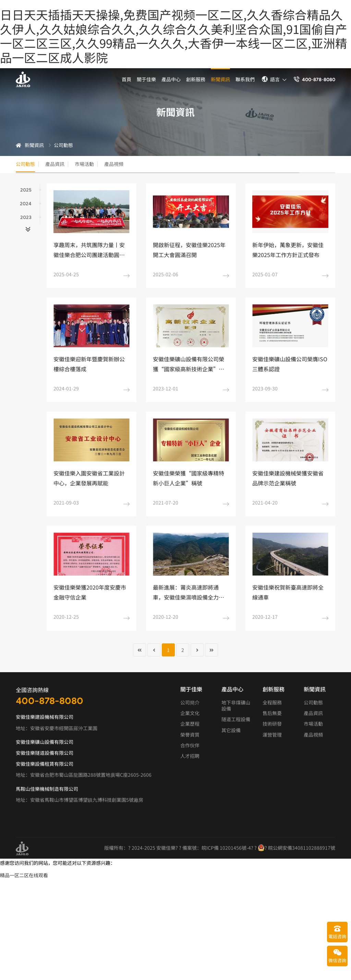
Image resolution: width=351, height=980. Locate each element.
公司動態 (27, 164)
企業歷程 (190, 724)
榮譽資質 (190, 735)
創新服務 (196, 79)
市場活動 (98, 164)
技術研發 (272, 724)
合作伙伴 (190, 746)
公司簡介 (190, 703)
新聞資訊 (220, 79)
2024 (30, 204)
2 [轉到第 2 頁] (183, 650)
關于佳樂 (146, 79)
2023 (30, 218)
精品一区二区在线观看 (24, 875)
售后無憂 (272, 714)
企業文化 (190, 714)
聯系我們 (245, 79)
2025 (30, 190)
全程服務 (272, 703)
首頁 (126, 79)
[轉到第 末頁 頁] (211, 650)
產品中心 (171, 79)
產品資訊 (62, 164)
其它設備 (231, 730)
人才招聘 (190, 756)
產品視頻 (134, 164)
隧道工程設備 (236, 720)
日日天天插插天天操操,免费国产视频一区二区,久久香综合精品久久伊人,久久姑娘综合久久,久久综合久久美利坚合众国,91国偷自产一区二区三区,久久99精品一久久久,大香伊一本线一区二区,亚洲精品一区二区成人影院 (174, 36)
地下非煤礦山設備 (236, 706)
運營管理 (272, 735)
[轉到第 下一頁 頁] (197, 650)
